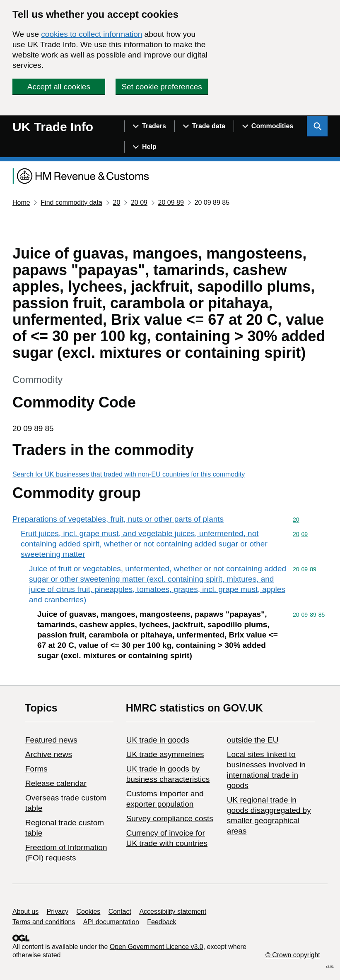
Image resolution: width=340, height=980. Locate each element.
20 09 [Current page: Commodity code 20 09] (139, 202)
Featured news (51, 740)
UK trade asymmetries (165, 754)
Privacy (58, 912)
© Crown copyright (293, 955)
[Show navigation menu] (149, 126)
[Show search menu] (317, 126)
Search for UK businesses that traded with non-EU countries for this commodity (129, 474)
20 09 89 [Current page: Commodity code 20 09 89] (171, 202)
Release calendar (56, 783)
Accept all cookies (59, 87)
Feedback (162, 922)
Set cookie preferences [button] (162, 87)
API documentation (111, 922)
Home (21, 202)
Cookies (89, 912)
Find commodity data (71, 202)
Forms (36, 769)
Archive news (49, 754)
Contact (120, 912)
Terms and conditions (44, 922)
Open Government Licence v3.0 (157, 947)
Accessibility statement (173, 912)
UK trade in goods (158, 740)
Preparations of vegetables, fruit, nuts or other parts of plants (118, 519)
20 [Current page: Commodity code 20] (116, 202)
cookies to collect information (92, 34)
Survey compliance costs (170, 818)
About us (25, 912)
